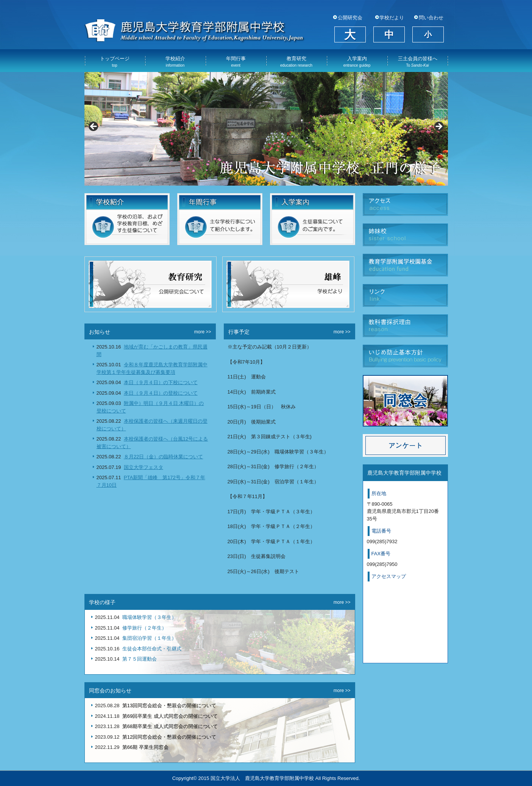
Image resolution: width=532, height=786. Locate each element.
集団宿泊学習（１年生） (149, 638)
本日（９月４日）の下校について (161, 382)
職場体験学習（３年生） (149, 617)
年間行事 (236, 62)
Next (438, 127)
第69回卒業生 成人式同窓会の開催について (170, 716)
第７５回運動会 (140, 659)
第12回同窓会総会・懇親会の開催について (169, 737)
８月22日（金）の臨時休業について (163, 457)
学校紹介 (175, 62)
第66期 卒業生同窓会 (145, 747)
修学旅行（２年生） (144, 628)
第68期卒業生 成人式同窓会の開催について (170, 726)
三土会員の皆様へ (418, 62)
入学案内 (357, 62)
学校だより (392, 18)
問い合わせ (431, 18)
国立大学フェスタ (144, 467)
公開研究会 (350, 18)
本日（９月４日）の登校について (161, 393)
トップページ (115, 62)
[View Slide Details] (266, 129)
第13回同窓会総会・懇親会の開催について (169, 706)
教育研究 (296, 62)
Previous (94, 127)
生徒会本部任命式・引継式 (152, 649)
